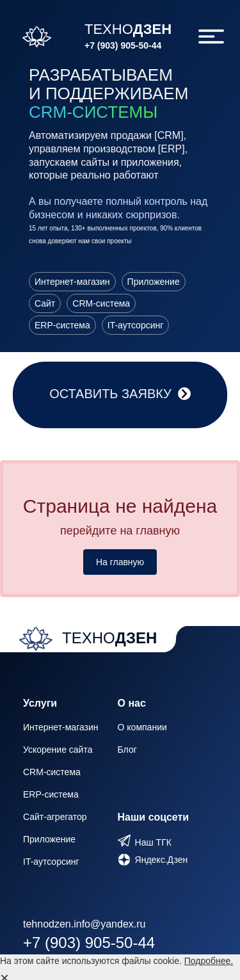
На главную (120, 562)
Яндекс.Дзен (162, 860)
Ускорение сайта (58, 750)
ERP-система (51, 794)
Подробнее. (209, 961)
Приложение (49, 839)
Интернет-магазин (61, 727)
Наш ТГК (153, 842)
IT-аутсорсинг (51, 862)
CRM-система (52, 772)
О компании (142, 727)
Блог (127, 750)
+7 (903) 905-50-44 (123, 45)
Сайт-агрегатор (55, 817)
